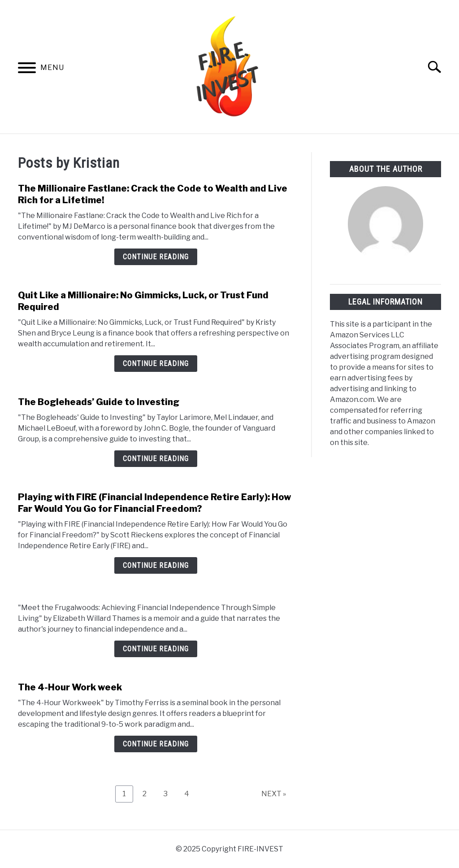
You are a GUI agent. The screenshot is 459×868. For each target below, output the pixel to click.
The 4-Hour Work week (70, 687)
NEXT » (274, 794)
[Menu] (27, 69)
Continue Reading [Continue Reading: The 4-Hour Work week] (156, 744)
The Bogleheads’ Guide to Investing (99, 402)
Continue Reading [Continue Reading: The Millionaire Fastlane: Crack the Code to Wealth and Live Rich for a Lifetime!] (156, 257)
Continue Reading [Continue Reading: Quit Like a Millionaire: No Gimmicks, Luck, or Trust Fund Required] (156, 364)
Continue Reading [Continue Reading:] (156, 649)
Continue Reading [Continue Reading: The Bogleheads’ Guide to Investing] (156, 459)
